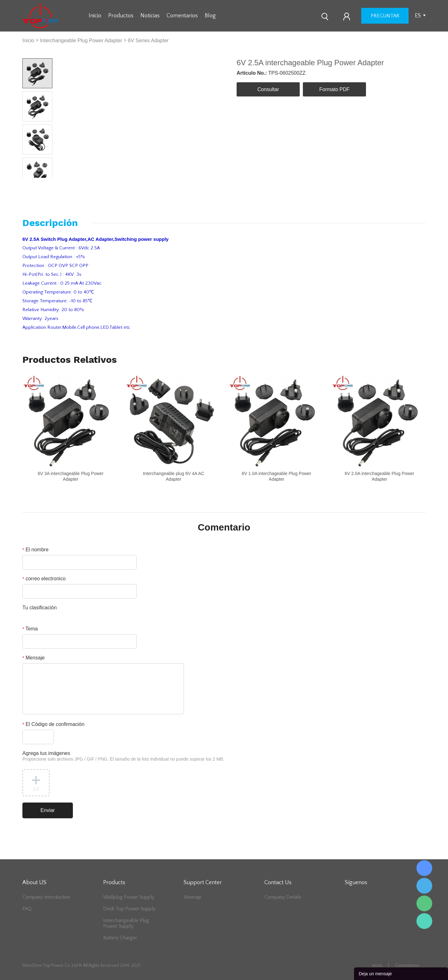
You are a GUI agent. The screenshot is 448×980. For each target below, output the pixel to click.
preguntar (385, 16)
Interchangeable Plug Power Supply (126, 923)
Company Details (283, 897)
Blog (210, 16)
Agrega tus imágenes (123, 756)
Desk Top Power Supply (129, 909)
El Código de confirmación (53, 724)
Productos (121, 16)
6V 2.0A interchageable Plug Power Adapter (380, 476)
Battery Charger (120, 938)
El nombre (35, 550)
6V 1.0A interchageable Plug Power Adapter (276, 476)
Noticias (150, 16)
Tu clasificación (40, 608)
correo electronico (44, 579)
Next (45, 183)
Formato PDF (334, 89)
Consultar (268, 89)
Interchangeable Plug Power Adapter (81, 41)
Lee (424, 921)
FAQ (27, 909)
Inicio (95, 16)
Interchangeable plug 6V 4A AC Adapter (174, 476)
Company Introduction (46, 897)
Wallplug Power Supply (129, 897)
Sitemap (192, 897)
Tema (30, 629)
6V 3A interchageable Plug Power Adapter (71, 476)
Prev (30, 183)
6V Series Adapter (148, 41)
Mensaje (33, 658)
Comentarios (182, 16)
